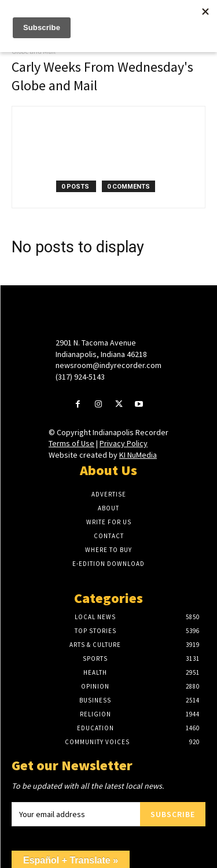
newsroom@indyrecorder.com (108, 365)
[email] (76, 814)
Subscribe (173, 814)
